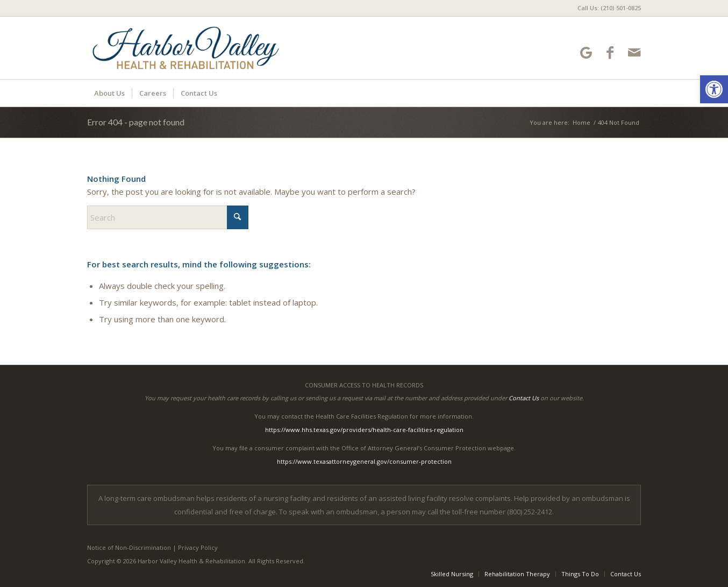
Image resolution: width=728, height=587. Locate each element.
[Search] (168, 217)
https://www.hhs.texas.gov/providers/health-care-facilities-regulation (364, 430)
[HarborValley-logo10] (186, 48)
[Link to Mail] (634, 52)
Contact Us (524, 398)
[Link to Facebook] (610, 52)
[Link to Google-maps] (586, 52)
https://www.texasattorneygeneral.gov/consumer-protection (364, 461)
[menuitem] (606, 8)
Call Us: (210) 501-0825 (609, 8)
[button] (714, 89)
